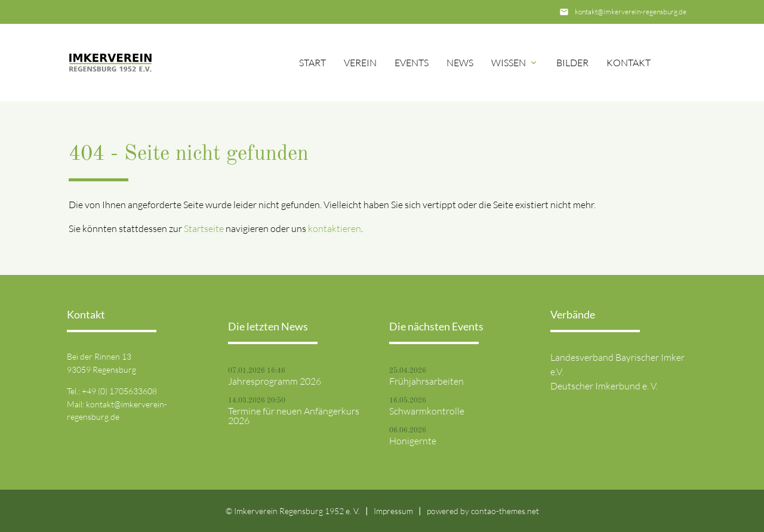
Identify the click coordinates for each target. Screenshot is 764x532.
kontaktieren (335, 228)
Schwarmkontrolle (427, 411)
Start (312, 63)
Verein (360, 63)
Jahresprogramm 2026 (275, 381)
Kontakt (629, 63)
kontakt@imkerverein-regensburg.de (631, 12)
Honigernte (413, 441)
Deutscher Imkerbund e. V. (604, 386)
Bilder (572, 63)
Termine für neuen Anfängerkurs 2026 (294, 416)
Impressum (393, 511)
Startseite (204, 228)
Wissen (509, 63)
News (460, 63)
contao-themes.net (505, 511)
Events (412, 63)
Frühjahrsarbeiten (426, 381)
